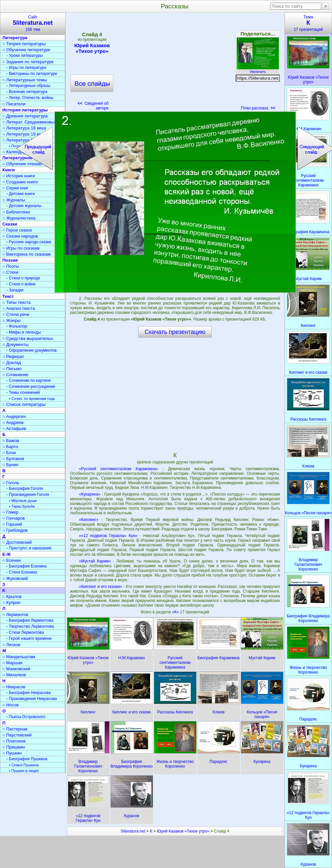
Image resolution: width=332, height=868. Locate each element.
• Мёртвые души (23, 501)
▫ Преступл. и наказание (29, 548)
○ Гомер (10, 512)
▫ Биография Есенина (26, 566)
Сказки (10, 224)
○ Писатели (14, 104)
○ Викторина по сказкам (26, 254)
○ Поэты (11, 266)
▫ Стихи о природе (23, 278)
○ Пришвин (14, 747)
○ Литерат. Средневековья (29, 122)
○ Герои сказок (17, 230)
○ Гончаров (14, 518)
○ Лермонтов (15, 615)
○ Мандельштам (19, 657)
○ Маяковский (16, 669)
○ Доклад (12, 363)
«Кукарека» (90, 494)
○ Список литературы (24, 404)
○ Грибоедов (15, 530)
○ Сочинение (15, 375)
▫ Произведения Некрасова (32, 699)
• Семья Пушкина (24, 765)
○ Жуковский (15, 578)
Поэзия (10, 260)
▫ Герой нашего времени (29, 638)
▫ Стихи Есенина (22, 572)
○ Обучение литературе (26, 50)
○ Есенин (12, 560)
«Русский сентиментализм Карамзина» (119, 469)
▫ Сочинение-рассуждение (31, 386)
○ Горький (12, 524)
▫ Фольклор (17, 326)
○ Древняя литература (25, 116)
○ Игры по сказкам (21, 248)
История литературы (25, 110)
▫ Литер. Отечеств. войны (30, 98)
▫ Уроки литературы (25, 56)
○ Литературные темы (25, 80)
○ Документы (15, 344)
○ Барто (10, 447)
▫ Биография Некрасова (29, 693)
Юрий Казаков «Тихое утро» (92, 48)
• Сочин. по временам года (32, 399)
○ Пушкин (12, 753)
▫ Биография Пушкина (27, 759)
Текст (8, 296)
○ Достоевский (17, 542)
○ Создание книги (20, 182)
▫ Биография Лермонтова (30, 620)
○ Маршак (12, 663)
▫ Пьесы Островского (26, 717)
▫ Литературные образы (28, 86)
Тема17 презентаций (308, 23)
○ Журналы (14, 200)
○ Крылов (12, 596)
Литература (15, 38)
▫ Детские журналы (24, 206)
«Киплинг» (89, 520)
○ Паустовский (17, 735)
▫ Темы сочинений (23, 393)
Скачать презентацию (175, 332)
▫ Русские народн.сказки (29, 242)
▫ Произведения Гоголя (28, 495)
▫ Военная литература (27, 92)
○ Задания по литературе (28, 62)
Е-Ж (7, 554)
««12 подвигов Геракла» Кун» (108, 536)
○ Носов (11, 705)
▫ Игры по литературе (26, 68)
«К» (176, 612)
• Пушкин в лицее (24, 771)
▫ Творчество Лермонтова (30, 626)
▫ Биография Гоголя (25, 489)
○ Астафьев (14, 428)
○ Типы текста (17, 302)
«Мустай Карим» (95, 561)
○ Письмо (12, 369)
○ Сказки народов (20, 236)
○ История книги (19, 176)
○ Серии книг (15, 188)
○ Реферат (13, 357)
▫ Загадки (15, 290)
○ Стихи (10, 272)
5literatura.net (133, 831)
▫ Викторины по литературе (32, 74)
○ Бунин (10, 465)
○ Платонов (14, 741)
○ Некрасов (14, 687)
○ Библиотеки (16, 212)
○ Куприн (11, 602)
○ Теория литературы (24, 44)
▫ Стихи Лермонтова (25, 632)
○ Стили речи (16, 314)
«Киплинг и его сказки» (100, 587)
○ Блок (9, 453)
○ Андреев (13, 422)
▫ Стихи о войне (21, 284)
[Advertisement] (175, 64)
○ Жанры (12, 320)
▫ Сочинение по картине (29, 380)
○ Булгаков (13, 459)
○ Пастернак (15, 729)
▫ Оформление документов (31, 350)
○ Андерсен (14, 416)
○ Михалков (14, 675)
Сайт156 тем (33, 23)
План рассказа (258, 108)
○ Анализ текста (19, 308)
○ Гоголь (11, 483)
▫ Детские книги (21, 194)
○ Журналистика (19, 218)
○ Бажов (11, 441)
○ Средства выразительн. (28, 338)
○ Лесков (11, 645)
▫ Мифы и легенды (24, 332)
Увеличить (258, 70)
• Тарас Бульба (22, 506)
